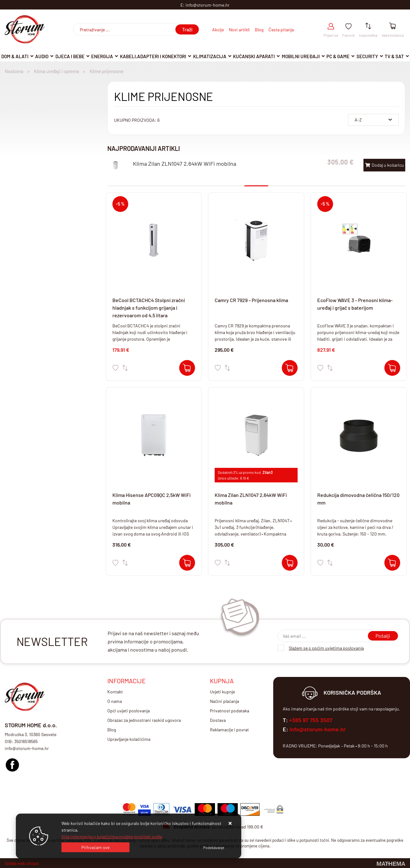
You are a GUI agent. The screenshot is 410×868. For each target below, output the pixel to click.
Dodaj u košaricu (385, 165)
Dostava (218, 720)
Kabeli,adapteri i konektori (153, 56)
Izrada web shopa (22, 863)
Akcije (218, 30)
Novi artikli (239, 30)
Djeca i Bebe (70, 56)
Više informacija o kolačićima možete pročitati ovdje (112, 837)
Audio (42, 56)
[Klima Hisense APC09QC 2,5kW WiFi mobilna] (187, 563)
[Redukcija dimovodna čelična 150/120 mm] (392, 563)
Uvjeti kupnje (222, 692)
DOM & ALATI (15, 56)
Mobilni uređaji (301, 56)
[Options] (214, 847)
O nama (115, 701)
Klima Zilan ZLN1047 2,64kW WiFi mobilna (185, 164)
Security (367, 56)
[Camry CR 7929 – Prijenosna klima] (290, 368)
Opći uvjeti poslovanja (129, 711)
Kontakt (115, 692)
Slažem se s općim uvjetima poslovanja (326, 648)
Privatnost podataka (230, 711)
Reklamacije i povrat (229, 730)
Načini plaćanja (224, 701)
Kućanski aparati (254, 56)
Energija (102, 56)
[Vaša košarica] (392, 26)
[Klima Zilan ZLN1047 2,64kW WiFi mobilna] (290, 563)
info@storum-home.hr (318, 729)
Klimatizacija (210, 56)
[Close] (95, 847)
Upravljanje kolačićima (129, 739)
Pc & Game (338, 56)
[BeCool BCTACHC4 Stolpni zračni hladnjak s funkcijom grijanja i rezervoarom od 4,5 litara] (187, 368)
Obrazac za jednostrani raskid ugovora (144, 720)
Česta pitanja (281, 30)
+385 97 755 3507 (311, 720)
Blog (259, 30)
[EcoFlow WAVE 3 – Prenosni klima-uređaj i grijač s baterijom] (392, 368)
